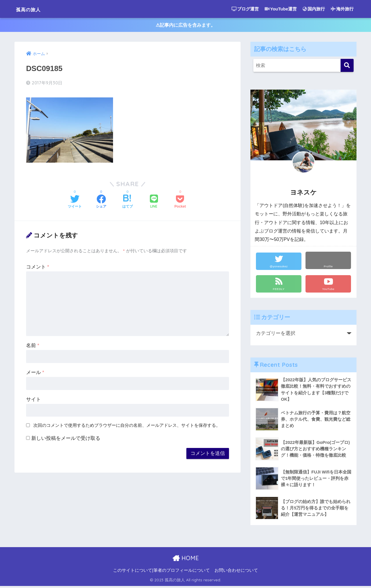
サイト (33, 401)
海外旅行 (342, 9)
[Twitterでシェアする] (75, 203)
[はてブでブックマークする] (128, 203)
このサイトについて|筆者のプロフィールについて (161, 572)
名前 (33, 347)
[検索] (347, 67)
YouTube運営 (281, 9)
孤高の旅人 (33, 9)
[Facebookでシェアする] (101, 203)
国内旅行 (314, 9)
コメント (38, 268)
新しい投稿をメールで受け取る (66, 439)
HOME (186, 560)
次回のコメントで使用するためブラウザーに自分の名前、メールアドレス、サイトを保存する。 (127, 426)
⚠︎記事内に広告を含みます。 (186, 26)
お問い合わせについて (236, 572)
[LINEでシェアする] (154, 203)
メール (35, 374)
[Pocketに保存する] (180, 203)
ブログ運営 (245, 9)
